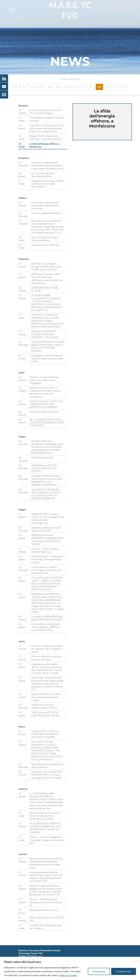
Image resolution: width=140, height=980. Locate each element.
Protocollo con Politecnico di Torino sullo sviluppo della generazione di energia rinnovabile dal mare (46, 128)
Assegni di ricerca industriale (45, 245)
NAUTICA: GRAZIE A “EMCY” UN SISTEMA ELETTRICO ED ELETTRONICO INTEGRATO (46, 404)
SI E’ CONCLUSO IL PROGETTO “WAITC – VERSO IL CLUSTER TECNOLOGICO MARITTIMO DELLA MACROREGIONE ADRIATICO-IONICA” (47, 584)
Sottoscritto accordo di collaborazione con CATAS (44, 706)
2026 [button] (16, 87)
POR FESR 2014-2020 (42, 458)
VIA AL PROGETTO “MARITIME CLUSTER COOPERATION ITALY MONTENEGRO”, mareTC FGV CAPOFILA (45, 828)
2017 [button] (91, 87)
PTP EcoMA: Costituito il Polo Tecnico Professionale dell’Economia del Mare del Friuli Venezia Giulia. (47, 279)
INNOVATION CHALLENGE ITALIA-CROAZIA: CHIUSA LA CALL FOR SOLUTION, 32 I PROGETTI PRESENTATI (46, 494)
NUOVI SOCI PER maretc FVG (44, 412)
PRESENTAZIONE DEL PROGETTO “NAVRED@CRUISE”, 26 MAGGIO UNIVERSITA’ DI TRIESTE (48, 540)
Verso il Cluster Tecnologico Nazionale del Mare (45, 239)
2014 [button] (116, 87)
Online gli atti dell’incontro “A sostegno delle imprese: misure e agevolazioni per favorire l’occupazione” (45, 392)
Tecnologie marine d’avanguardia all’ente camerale (47, 766)
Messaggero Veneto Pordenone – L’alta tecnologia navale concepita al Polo (48, 358)
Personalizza (99, 971)
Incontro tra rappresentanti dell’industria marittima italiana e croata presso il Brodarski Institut (48, 165)
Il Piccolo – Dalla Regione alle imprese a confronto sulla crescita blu (46, 902)
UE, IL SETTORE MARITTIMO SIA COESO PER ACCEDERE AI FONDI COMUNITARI (47, 422)
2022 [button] (50, 87)
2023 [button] (41, 87)
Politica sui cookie (68, 975)
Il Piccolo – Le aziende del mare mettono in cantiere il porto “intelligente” (44, 380)
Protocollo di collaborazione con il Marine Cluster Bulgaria (46, 112)
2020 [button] (66, 87)
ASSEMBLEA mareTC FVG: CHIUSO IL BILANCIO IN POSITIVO (44, 468)
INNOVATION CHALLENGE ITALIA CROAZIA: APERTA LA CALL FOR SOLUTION (46, 627)
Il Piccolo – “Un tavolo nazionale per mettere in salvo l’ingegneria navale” (47, 649)
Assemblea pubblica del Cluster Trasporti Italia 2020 (46, 529)
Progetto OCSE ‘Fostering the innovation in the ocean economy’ (46, 137)
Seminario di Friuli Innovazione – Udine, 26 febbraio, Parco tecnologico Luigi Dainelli (45, 816)
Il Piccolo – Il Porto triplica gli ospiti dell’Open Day (45, 550)
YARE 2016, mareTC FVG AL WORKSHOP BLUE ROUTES (45, 714)
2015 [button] (108, 87)
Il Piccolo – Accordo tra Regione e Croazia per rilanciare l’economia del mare (47, 840)
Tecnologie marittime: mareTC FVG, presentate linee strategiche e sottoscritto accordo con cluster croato (46, 863)
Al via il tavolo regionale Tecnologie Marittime (43, 175)
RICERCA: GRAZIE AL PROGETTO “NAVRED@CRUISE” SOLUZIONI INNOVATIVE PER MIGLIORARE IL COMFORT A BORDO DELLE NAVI (48, 447)
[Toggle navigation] (11, 10)
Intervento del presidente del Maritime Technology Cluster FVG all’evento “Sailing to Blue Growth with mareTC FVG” (46, 877)
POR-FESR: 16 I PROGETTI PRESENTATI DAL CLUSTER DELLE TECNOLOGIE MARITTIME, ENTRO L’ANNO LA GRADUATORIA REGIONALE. (47, 321)
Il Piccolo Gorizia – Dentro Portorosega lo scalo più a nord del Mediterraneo (46, 570)
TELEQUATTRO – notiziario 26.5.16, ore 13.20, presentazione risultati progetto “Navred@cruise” (48, 518)
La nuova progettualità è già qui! (47, 213)
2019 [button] (75, 87)
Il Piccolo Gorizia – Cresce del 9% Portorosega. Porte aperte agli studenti (47, 559)
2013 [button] (124, 87)
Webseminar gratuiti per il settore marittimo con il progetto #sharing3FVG (48, 184)
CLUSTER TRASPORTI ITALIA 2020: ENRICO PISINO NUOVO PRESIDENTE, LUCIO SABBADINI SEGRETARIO (47, 480)
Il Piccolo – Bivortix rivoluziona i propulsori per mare (47, 658)
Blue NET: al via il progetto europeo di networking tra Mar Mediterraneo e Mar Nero (46, 267)
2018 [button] (83, 87)
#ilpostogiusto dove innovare (43, 910)
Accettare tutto (124, 971)
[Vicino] (136, 961)
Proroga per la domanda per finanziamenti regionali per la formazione (45, 205)
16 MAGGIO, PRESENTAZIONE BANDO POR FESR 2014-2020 (47, 618)
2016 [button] (99, 87)
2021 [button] (58, 87)
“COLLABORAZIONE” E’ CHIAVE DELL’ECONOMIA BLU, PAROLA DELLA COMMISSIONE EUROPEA (48, 346)
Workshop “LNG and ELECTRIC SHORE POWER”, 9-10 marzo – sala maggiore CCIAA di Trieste (47, 775)
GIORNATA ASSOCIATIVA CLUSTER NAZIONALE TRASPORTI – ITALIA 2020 (44, 334)
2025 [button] (24, 87)
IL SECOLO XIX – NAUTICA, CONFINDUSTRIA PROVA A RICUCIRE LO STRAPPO (45, 734)
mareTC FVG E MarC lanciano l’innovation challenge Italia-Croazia (46, 697)
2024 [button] (33, 87)
